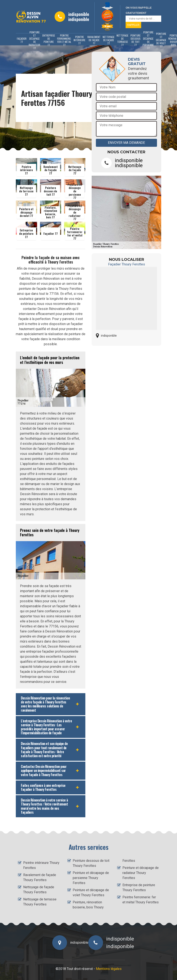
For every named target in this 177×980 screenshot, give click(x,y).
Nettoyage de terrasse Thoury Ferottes (40, 902)
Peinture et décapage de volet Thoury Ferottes (91, 893)
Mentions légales (109, 969)
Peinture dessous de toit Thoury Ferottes (91, 863)
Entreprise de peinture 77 (49, 40)
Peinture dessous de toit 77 (135, 40)
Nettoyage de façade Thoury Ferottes (39, 890)
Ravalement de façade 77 (94, 40)
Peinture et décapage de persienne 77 (148, 40)
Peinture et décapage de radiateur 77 (34, 40)
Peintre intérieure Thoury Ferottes (41, 865)
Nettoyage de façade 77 (109, 40)
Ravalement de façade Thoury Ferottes (40, 877)
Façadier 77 (22, 40)
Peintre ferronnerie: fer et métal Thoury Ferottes (141, 900)
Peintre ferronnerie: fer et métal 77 (64, 40)
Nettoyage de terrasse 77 (122, 40)
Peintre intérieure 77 (79, 40)
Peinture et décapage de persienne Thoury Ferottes (91, 878)
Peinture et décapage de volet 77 (161, 40)
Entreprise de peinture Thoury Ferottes (139, 888)
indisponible (79, 14)
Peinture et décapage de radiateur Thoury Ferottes (141, 873)
